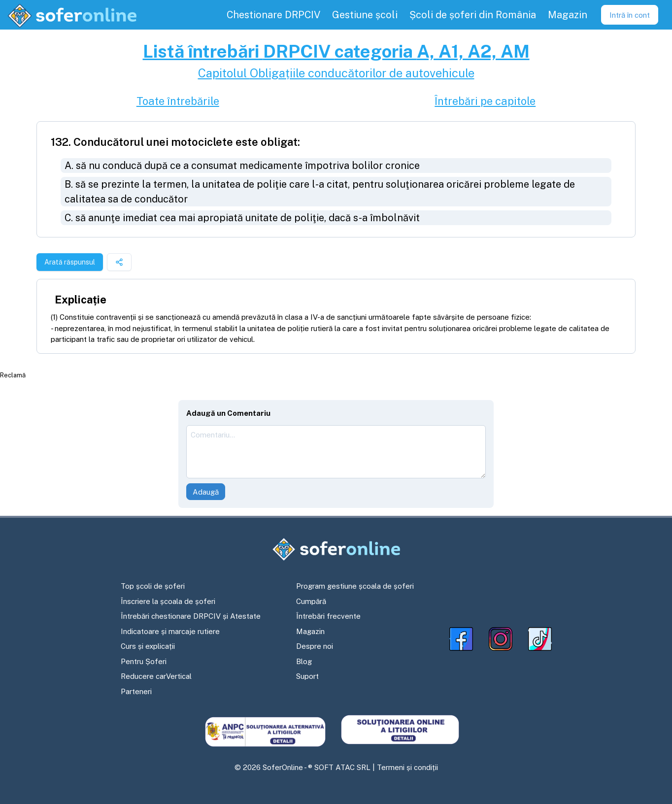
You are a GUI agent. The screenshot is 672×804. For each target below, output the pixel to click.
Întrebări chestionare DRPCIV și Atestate (191, 616)
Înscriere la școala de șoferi (168, 601)
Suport (307, 676)
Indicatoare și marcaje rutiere (170, 631)
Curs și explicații (148, 646)
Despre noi (315, 646)
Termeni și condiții (407, 767)
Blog (304, 661)
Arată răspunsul (70, 262)
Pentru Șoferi (144, 661)
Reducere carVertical (156, 676)
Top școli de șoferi (153, 586)
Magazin (310, 631)
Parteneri (136, 691)
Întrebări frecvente (328, 616)
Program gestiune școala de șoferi (355, 586)
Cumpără (311, 601)
